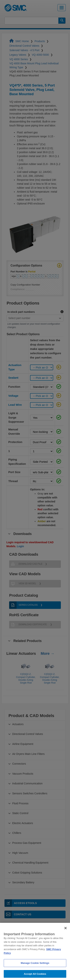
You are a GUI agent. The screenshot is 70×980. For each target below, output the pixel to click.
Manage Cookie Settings (35, 970)
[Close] (66, 935)
